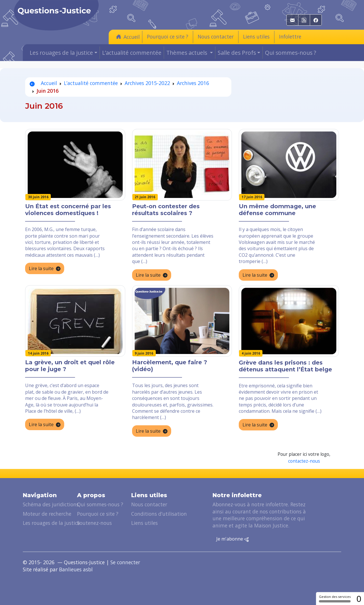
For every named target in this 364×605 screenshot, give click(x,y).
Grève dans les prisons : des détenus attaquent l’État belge (285, 366)
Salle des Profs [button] (237, 53)
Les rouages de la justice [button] (61, 53)
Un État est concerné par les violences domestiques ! (68, 210)
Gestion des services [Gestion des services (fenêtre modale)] (335, 598)
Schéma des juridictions (51, 504)
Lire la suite (45, 269)
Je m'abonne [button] (232, 539)
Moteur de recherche (47, 514)
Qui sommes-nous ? (291, 53)
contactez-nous (304, 461)
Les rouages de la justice (51, 523)
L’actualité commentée (132, 53)
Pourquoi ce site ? (168, 37)
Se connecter (125, 562)
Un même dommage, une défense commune (277, 210)
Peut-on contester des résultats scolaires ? (166, 210)
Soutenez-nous (94, 523)
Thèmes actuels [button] (187, 53)
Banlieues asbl (76, 569)
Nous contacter (216, 37)
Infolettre (290, 37)
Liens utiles (256, 37)
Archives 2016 (193, 83)
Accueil (128, 37)
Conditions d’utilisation (159, 514)
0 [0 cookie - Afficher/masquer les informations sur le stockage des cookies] (359, 599)
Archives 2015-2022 (147, 83)
